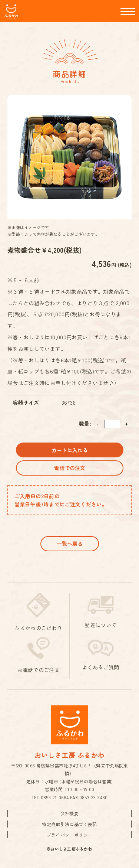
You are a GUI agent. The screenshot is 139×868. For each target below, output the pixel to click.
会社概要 (69, 813)
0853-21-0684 (55, 797)
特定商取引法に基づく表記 (69, 824)
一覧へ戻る (70, 544)
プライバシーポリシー (70, 835)
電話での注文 (70, 468)
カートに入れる (70, 450)
